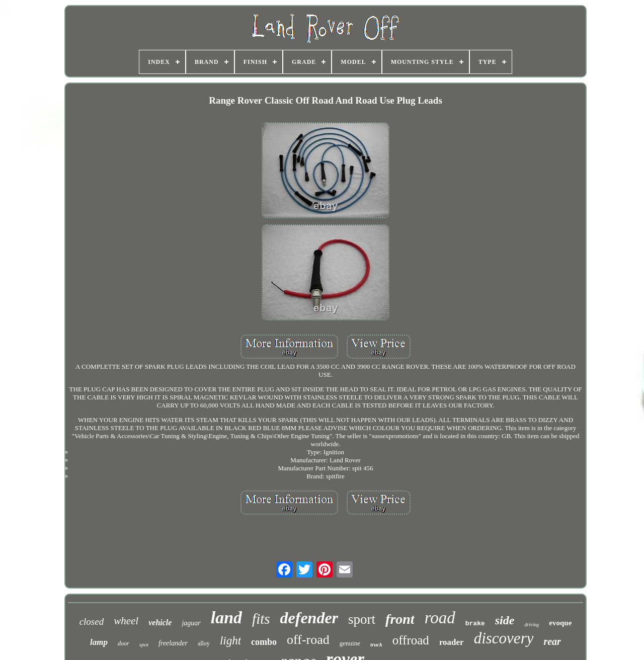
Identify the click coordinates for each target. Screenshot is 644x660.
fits (261, 619)
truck (376, 644)
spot (144, 644)
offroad (411, 640)
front (400, 619)
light (230, 641)
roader (452, 642)
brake (475, 624)
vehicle (160, 623)
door (124, 643)
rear (552, 641)
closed (92, 622)
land (226, 617)
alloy (204, 643)
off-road (308, 640)
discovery (504, 638)
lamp (99, 642)
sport (362, 619)
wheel (126, 621)
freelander (173, 643)
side (505, 620)
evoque (560, 623)
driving (532, 625)
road (440, 618)
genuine (350, 643)
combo (264, 642)
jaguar (191, 623)
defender (309, 618)
